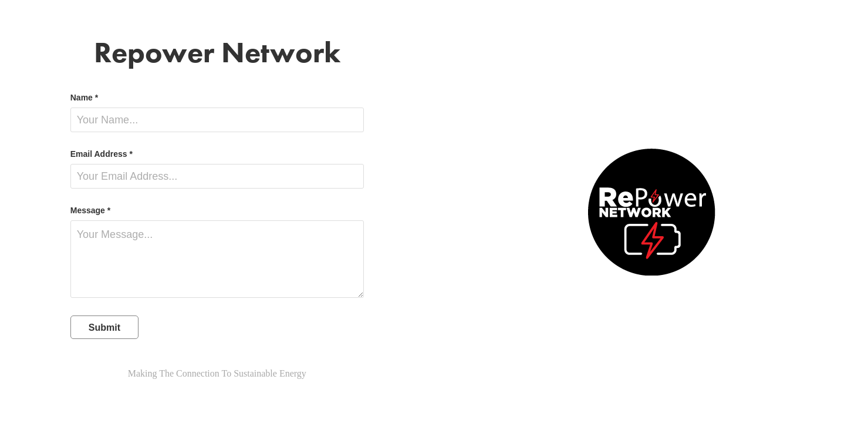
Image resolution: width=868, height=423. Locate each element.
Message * (90, 210)
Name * (84, 98)
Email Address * (102, 154)
